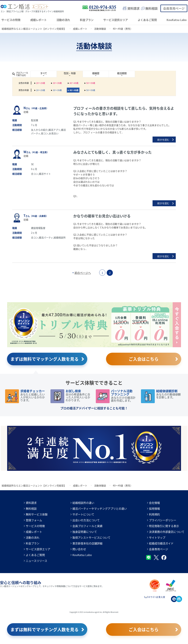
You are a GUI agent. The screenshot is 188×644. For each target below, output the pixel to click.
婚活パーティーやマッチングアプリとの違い (100, 508)
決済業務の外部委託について (167, 532)
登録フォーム (34, 520)
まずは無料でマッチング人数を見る (44, 359)
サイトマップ (157, 537)
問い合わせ (79, 549)
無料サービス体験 (37, 514)
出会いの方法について (86, 520)
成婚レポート (39, 20)
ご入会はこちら (144, 359)
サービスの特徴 (11, 20)
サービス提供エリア (116, 20)
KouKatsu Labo (177, 20)
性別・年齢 (70, 73)
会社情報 (154, 503)
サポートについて (83, 514)
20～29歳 (41, 83)
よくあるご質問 (147, 20)
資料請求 (31, 503)
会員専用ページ (174, 8)
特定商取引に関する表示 (164, 526)
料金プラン (87, 20)
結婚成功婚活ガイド (161, 543)
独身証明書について (85, 532)
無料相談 (31, 508)
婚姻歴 (96, 73)
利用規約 (154, 514)
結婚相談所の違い (83, 503)
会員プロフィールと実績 (87, 526)
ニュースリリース (36, 561)
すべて (44, 73)
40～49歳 (74, 83)
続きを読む (163, 140)
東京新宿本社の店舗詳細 (87, 543)
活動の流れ (63, 20)
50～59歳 (91, 83)
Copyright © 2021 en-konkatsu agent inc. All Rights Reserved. (94, 612)
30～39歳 (57, 83)
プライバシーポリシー (163, 520)
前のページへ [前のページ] (83, 273)
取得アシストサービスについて (91, 537)
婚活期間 (122, 73)
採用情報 (154, 508)
